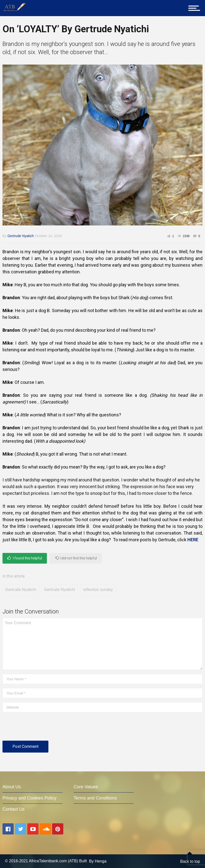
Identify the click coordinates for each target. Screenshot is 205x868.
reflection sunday (98, 590)
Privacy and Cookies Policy (29, 798)
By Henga (98, 861)
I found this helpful (25, 558)
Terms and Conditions (95, 798)
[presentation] (40, 728)
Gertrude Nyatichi (21, 590)
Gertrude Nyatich (21, 236)
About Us (12, 787)
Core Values (86, 787)
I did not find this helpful (76, 558)
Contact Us (14, 809)
